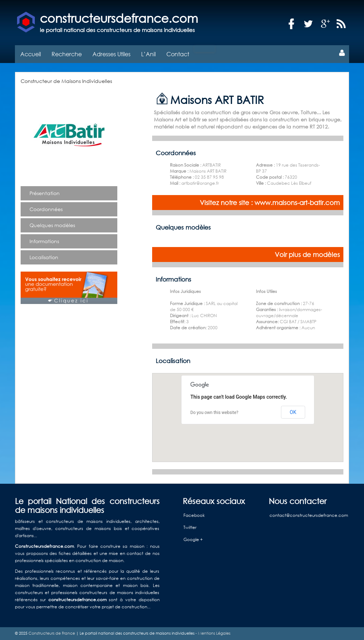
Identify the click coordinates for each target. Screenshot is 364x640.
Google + (193, 539)
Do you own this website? (215, 413)
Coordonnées (46, 209)
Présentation (45, 193)
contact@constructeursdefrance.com (309, 515)
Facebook (194, 515)
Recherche (67, 54)
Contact (178, 54)
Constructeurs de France (52, 633)
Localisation (44, 257)
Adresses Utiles (111, 54)
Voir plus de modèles (307, 255)
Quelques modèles (52, 225)
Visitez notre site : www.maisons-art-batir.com (270, 203)
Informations (44, 241)
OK (293, 412)
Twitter (190, 527)
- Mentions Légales (212, 633)
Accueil (31, 54)
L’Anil (148, 54)
